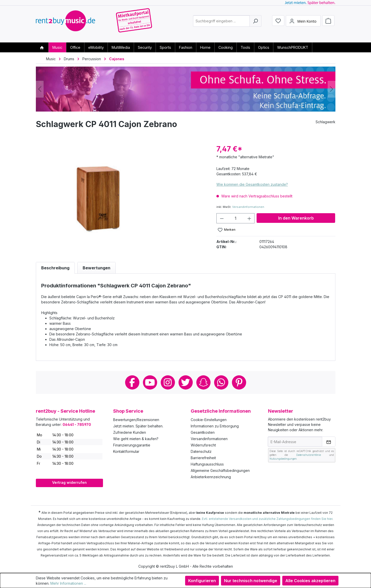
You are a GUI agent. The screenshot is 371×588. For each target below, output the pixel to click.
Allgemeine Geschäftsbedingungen (220, 470)
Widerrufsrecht (203, 445)
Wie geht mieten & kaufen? (136, 439)
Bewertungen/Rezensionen (136, 420)
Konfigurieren (202, 581)
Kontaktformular (126, 451)
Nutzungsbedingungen (283, 459)
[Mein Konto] (303, 24)
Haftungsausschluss (207, 464)
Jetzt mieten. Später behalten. (138, 426)
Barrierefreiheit (203, 458)
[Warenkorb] (328, 23)
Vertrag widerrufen (69, 482)
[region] (121, 198)
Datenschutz (201, 451)
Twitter (186, 382)
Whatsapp (221, 382)
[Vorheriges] (40, 89)
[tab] (55, 268)
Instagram (168, 382)
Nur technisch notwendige (251, 581)
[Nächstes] (332, 89)
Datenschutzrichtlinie (309, 455)
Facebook (132, 382)
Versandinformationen (248, 207)
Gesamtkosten (203, 432)
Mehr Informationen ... (68, 583)
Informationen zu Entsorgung (215, 426)
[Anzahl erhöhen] (249, 218)
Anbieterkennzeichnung (211, 477)
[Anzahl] (236, 218)
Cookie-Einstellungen (209, 420)
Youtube (150, 382)
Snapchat (203, 382)
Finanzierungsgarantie (132, 445)
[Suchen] (255, 24)
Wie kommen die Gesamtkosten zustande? (252, 184)
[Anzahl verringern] (222, 218)
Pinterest (239, 382)
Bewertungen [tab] (97, 268)
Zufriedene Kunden (130, 432)
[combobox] (221, 24)
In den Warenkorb (296, 218)
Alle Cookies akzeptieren (310, 581)
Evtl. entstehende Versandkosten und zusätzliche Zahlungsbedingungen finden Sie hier (267, 519)
